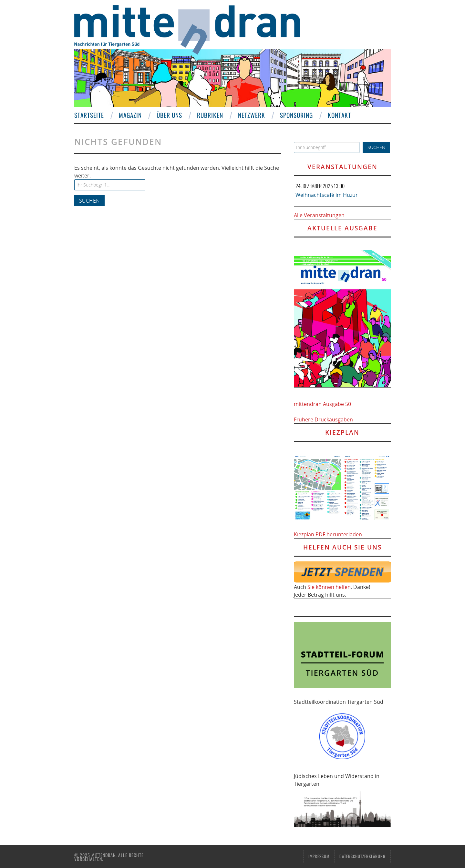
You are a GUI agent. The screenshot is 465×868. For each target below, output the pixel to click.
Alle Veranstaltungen (319, 215)
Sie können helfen (329, 587)
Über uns (169, 115)
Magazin (130, 115)
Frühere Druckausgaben (323, 419)
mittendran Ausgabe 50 (322, 404)
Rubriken (210, 115)
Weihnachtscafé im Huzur (327, 195)
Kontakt (339, 115)
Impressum (319, 856)
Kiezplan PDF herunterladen (328, 534)
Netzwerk (252, 115)
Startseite (89, 115)
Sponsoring (296, 115)
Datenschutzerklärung (362, 856)
